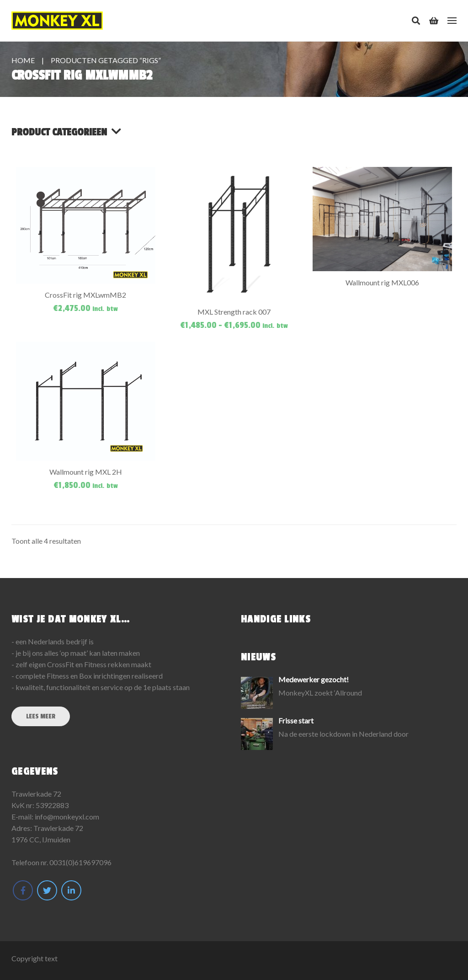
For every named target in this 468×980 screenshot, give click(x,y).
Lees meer (41, 716)
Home (23, 60)
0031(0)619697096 (80, 862)
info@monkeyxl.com (67, 817)
